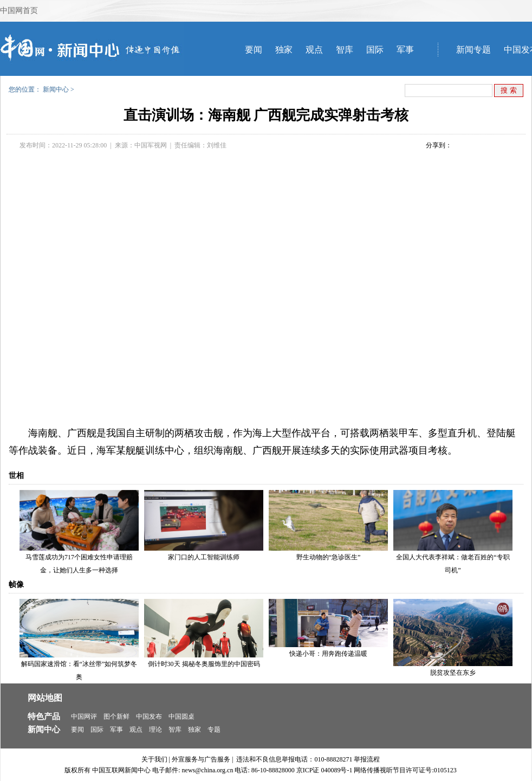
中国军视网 (151, 145)
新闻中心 (56, 89)
